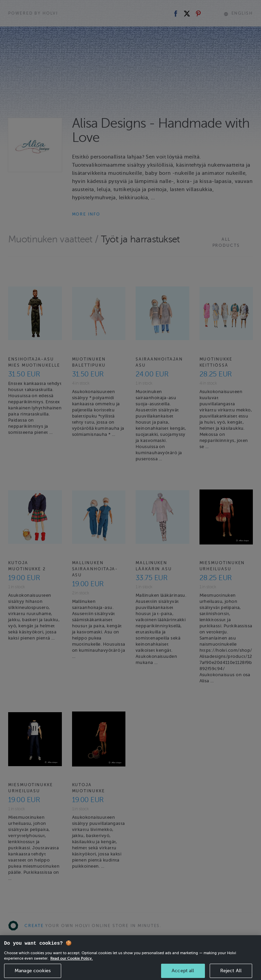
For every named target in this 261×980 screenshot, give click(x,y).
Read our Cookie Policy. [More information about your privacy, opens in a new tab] (72, 970)
